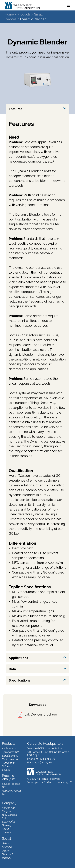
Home (9, 14)
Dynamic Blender (33, 19)
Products (24, 14)
